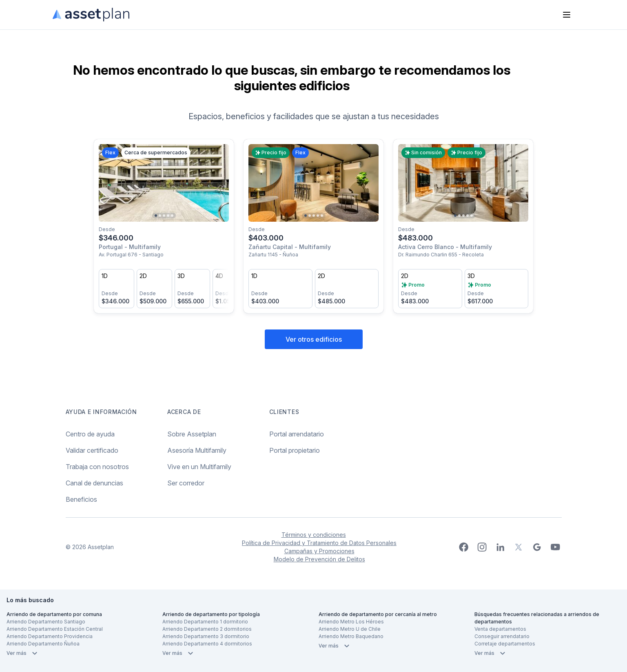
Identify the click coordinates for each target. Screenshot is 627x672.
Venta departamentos (500, 629)
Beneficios (81, 499)
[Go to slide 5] (172, 216)
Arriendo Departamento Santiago (46, 622)
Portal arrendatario (297, 434)
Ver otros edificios (314, 339)
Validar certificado (92, 450)
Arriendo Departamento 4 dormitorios (207, 644)
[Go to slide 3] (164, 216)
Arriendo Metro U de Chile (350, 629)
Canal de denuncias (94, 483)
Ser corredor (186, 483)
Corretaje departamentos (505, 644)
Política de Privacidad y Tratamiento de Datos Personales (319, 543)
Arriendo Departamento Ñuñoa (43, 644)
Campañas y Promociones (319, 551)
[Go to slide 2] (160, 216)
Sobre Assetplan (192, 434)
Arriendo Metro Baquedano (351, 636)
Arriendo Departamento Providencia (50, 636)
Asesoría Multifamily (197, 450)
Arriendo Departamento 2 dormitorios (207, 629)
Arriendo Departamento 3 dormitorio (206, 636)
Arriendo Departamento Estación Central (55, 629)
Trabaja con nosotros (97, 467)
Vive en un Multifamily (199, 467)
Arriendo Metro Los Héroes (351, 622)
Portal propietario (295, 450)
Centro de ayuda (90, 434)
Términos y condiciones (314, 535)
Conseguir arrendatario (502, 636)
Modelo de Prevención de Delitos (319, 559)
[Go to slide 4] (168, 216)
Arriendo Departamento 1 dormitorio (205, 622)
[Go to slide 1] (156, 216)
